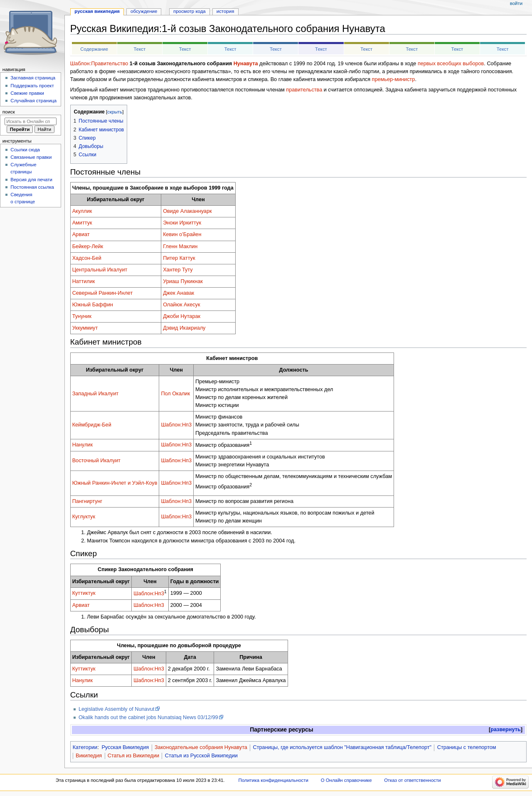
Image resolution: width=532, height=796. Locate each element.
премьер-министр (394, 79)
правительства (304, 90)
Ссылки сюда (25, 150)
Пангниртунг (87, 501)
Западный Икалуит (95, 394)
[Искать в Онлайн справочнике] (31, 121)
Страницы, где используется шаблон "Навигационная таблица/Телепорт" (342, 747)
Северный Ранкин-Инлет (103, 293)
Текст (139, 49)
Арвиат (81, 234)
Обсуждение (144, 11)
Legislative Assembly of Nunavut (117, 709)
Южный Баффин (93, 305)
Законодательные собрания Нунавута (201, 747)
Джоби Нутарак (182, 316)
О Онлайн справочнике (346, 780)
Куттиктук (84, 593)
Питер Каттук (179, 258)
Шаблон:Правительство (99, 64)
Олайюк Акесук (181, 305)
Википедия (89, 756)
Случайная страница (33, 101)
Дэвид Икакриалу (184, 328)
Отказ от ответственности (412, 780)
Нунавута (246, 64)
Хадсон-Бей (87, 258)
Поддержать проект (32, 86)
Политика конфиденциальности (273, 780)
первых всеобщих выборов (451, 64)
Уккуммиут (85, 328)
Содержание (94, 49)
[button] (506, 730)
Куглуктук (84, 517)
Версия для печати (31, 180)
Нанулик (83, 445)
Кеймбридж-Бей (92, 425)
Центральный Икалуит (100, 270)
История (225, 11)
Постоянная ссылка (32, 187)
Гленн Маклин (180, 246)
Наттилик (84, 281)
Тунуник (82, 316)
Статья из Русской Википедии (201, 756)
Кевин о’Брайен (182, 234)
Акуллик (82, 211)
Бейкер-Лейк (88, 246)
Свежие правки (27, 93)
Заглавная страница (33, 78)
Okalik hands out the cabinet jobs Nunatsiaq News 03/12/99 (148, 717)
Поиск (9, 112)
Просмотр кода (190, 11)
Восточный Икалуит (96, 461)
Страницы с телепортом (467, 747)
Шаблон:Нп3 (176, 425)
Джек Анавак (179, 293)
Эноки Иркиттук (182, 223)
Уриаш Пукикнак (183, 281)
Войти (516, 3)
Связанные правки (31, 157)
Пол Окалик (175, 394)
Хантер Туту (178, 270)
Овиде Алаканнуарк (187, 211)
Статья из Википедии (133, 756)
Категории (85, 747)
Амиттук (82, 223)
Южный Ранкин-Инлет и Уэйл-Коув (115, 483)
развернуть (506, 729)
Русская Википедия (125, 747)
